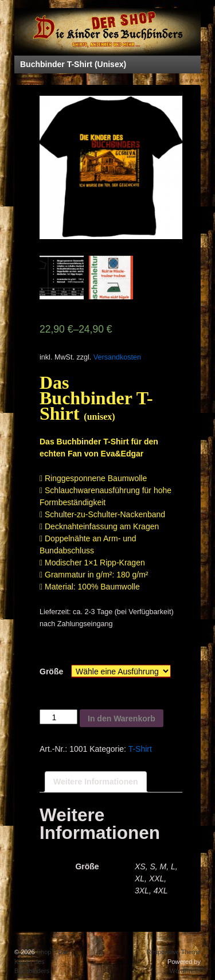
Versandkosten (117, 357)
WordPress (185, 971)
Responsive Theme (173, 952)
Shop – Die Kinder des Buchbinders (41, 961)
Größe (51, 671)
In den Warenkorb (122, 719)
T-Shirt (140, 749)
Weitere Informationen (96, 782)
